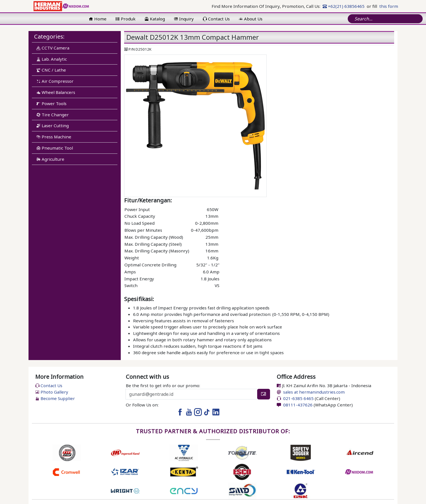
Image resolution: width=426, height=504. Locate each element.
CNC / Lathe (51, 70)
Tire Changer (53, 115)
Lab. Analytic (52, 59)
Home (98, 19)
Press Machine (54, 137)
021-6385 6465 (298, 398)
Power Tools (51, 103)
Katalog (155, 19)
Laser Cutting (53, 126)
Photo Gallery (52, 392)
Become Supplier (55, 398)
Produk (126, 19)
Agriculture (50, 159)
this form (389, 6)
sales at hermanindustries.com (314, 392)
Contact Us (216, 19)
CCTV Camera (53, 48)
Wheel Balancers (56, 92)
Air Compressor (55, 81)
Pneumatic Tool (55, 148)
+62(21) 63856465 (344, 6)
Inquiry (184, 19)
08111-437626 (297, 405)
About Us (251, 19)
